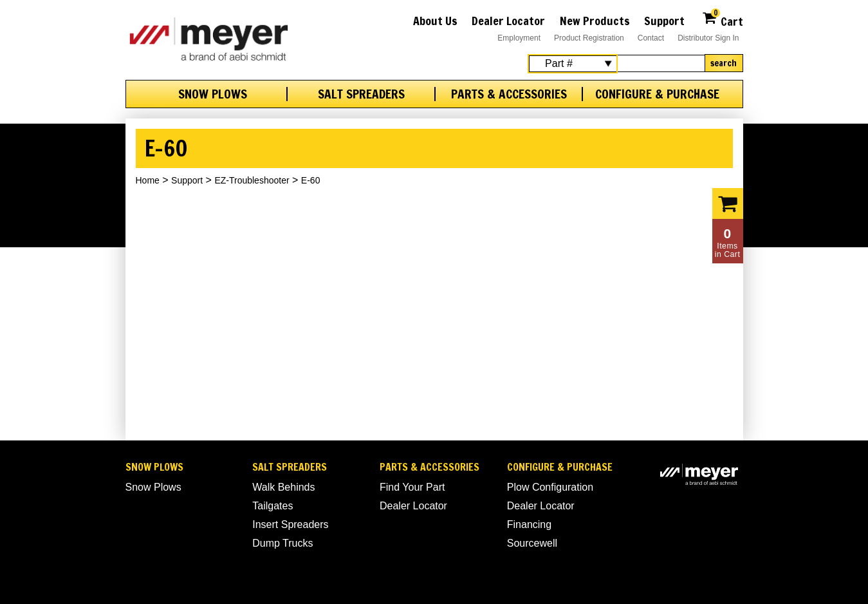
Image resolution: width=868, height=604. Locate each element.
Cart (722, 20)
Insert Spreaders (290, 524)
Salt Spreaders (361, 94)
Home (148, 180)
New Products (595, 21)
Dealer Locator (508, 21)
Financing (529, 524)
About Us (435, 21)
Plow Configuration (550, 487)
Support (664, 21)
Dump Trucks (282, 543)
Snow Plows (213, 94)
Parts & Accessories (509, 94)
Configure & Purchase (657, 94)
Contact (651, 38)
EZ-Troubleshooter (252, 180)
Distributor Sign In (708, 38)
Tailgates (272, 506)
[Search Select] (573, 64)
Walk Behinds (283, 487)
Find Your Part (412, 487)
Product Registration (589, 38)
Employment (519, 38)
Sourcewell (532, 543)
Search (724, 63)
